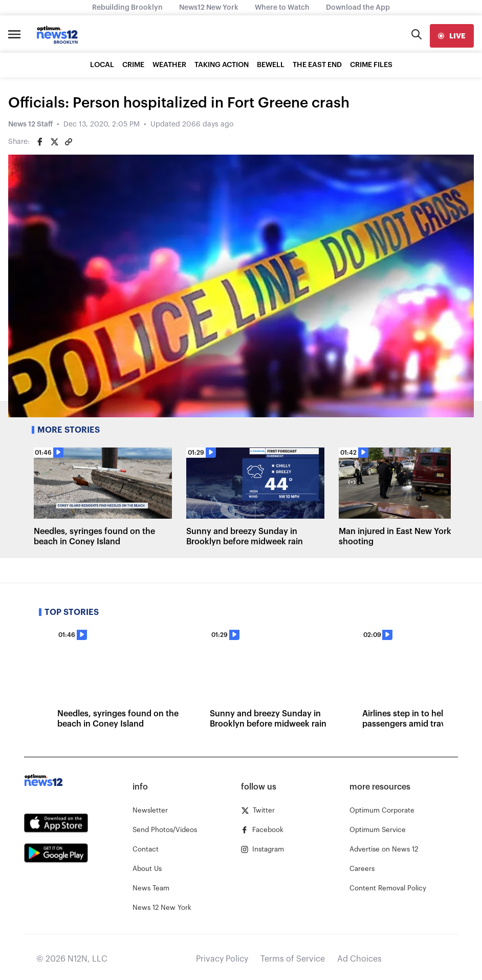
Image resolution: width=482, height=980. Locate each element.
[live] (452, 36)
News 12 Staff (30, 124)
